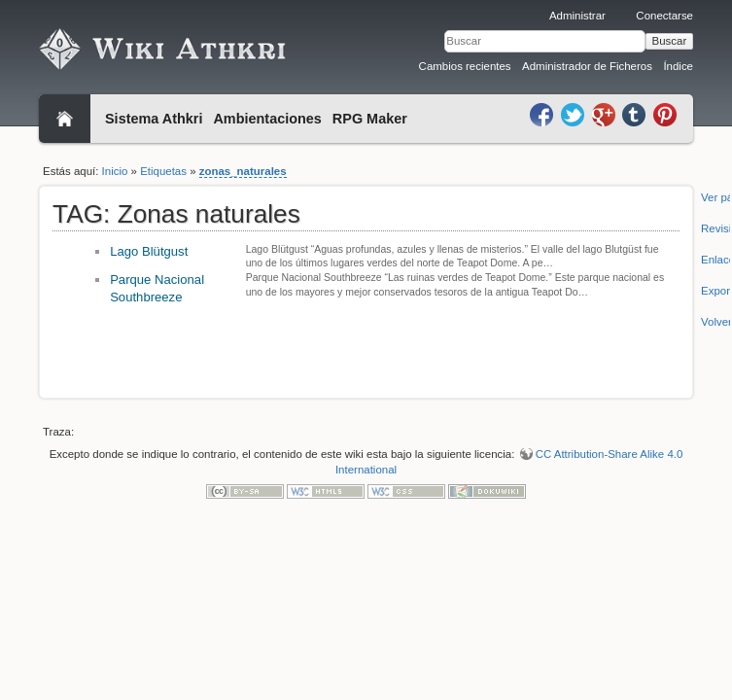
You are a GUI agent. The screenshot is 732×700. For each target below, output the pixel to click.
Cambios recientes (465, 66)
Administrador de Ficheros (587, 66)
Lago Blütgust (149, 251)
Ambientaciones (267, 119)
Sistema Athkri (154, 119)
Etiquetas (163, 171)
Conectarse (664, 16)
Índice (678, 66)
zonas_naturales (243, 171)
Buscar (670, 41)
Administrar (577, 16)
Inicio (115, 171)
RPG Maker (370, 119)
